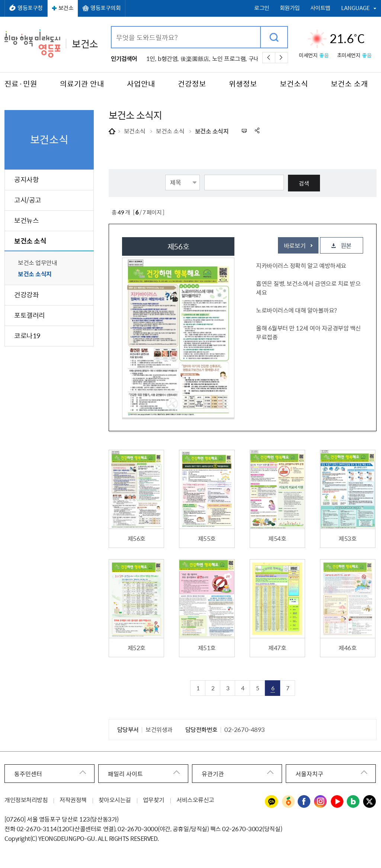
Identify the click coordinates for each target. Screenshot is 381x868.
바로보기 (295, 245)
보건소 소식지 (212, 131)
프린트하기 (244, 131)
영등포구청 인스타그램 (321, 802)
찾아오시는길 (115, 800)
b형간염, (168, 58)
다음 (281, 58)
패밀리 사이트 (125, 774)
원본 (346, 245)
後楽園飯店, (195, 58)
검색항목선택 (165, 174)
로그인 (262, 8)
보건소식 (135, 131)
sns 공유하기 (258, 131)
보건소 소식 (170, 131)
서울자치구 (309, 774)
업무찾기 (154, 800)
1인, (151, 58)
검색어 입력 (112, 27)
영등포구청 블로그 (353, 802)
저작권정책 (73, 800)
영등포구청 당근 (288, 802)
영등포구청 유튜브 (337, 802)
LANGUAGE (356, 8)
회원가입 (290, 8)
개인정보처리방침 (26, 800)
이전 (269, 58)
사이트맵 (320, 8)
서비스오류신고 (195, 800)
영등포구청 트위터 (370, 802)
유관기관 (213, 774)
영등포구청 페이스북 (304, 802)
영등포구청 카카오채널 (272, 802)
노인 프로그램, (229, 58)
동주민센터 (28, 774)
